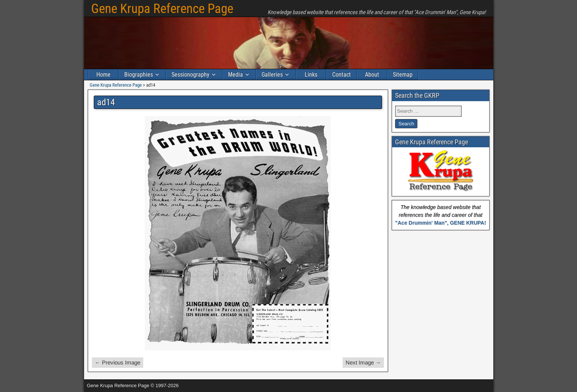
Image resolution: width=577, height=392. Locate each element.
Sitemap (403, 75)
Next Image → (363, 362)
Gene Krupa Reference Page (162, 9)
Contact (342, 75)
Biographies (139, 75)
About (372, 75)
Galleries (272, 75)
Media (235, 75)
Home (103, 75)
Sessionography (190, 75)
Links (311, 75)
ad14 (106, 102)
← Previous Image (118, 362)
